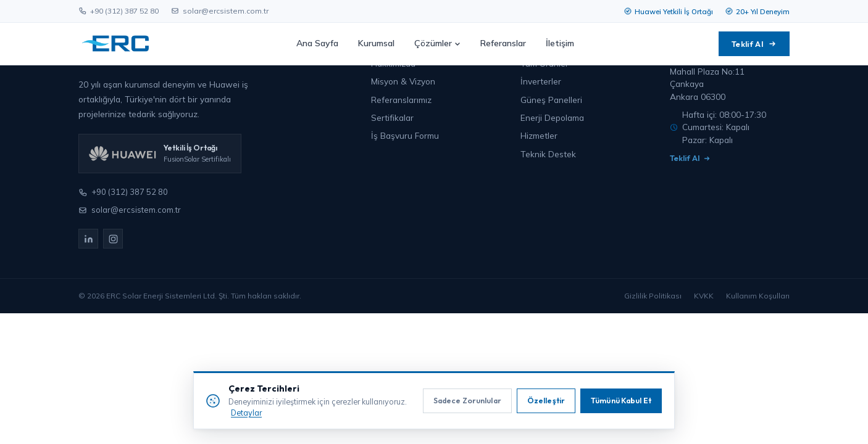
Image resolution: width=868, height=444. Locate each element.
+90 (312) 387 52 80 (119, 11)
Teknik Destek (548, 154)
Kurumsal (376, 43)
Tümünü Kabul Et (621, 401)
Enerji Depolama (552, 117)
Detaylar (246, 413)
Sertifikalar (392, 117)
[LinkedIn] (88, 239)
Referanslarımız (401, 100)
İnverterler (541, 81)
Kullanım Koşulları (758, 296)
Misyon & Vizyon (403, 81)
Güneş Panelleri (551, 100)
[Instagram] (113, 239)
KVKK (704, 296)
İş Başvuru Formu (405, 135)
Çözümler (437, 43)
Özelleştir (546, 401)
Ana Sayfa (317, 43)
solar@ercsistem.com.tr (220, 11)
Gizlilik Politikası (653, 296)
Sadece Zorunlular (467, 401)
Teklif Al (754, 44)
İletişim (560, 43)
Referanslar (503, 43)
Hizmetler (539, 135)
